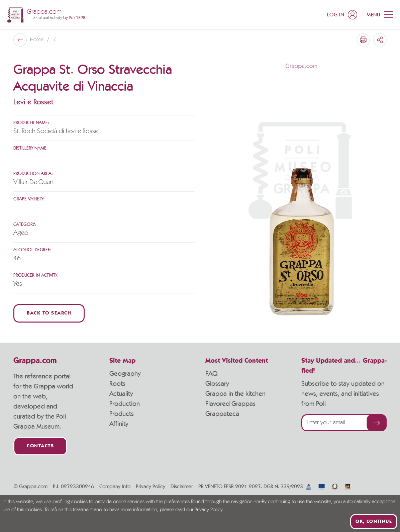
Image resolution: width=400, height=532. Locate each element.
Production (125, 404)
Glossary (217, 384)
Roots (117, 384)
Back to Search (49, 313)
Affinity (119, 424)
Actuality (121, 394)
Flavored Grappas (230, 404)
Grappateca (222, 414)
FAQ (211, 374)
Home (37, 40)
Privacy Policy (151, 486)
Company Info (115, 486)
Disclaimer (182, 486)
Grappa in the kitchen (235, 394)
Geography (125, 374)
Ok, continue (374, 522)
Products (122, 414)
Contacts (40, 446)
